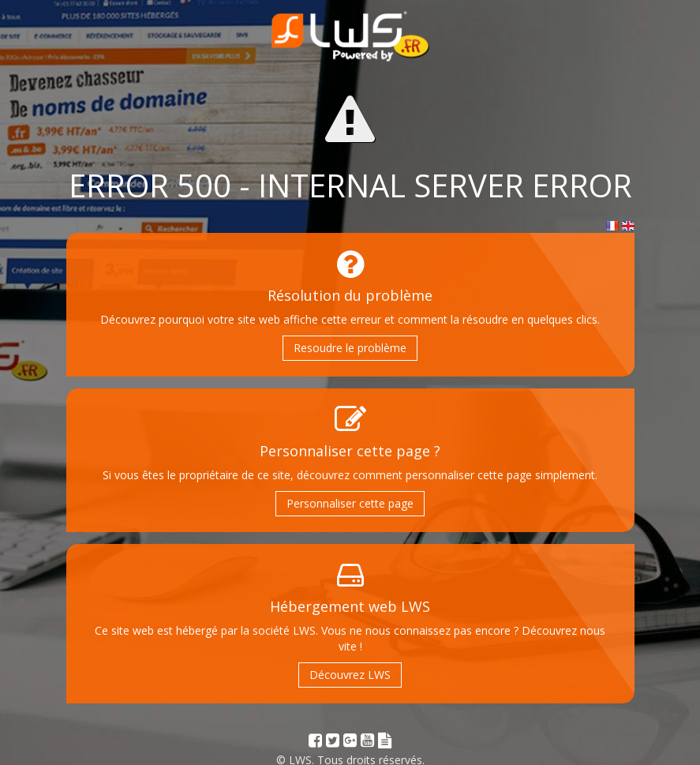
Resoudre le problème (350, 348)
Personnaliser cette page (350, 503)
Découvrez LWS (350, 675)
